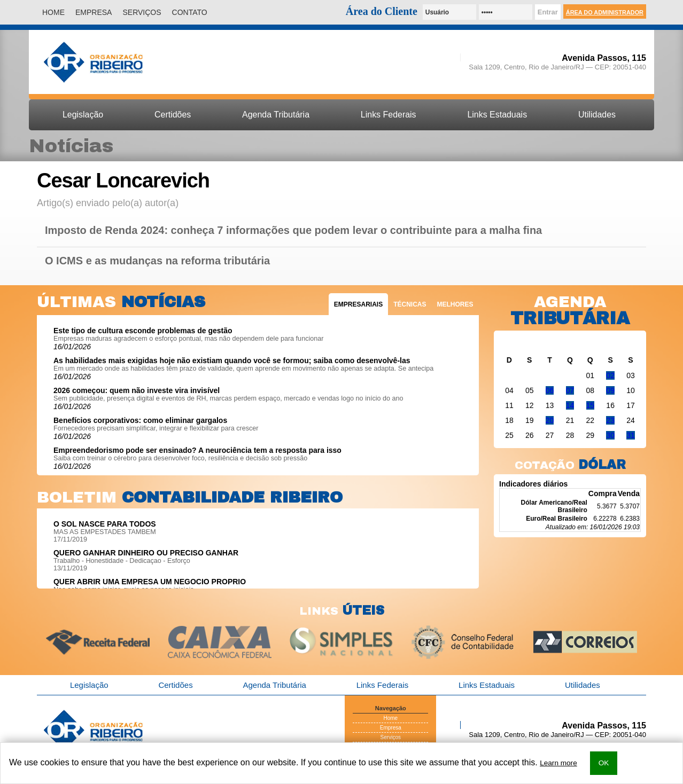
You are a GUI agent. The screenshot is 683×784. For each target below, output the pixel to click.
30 (610, 435)
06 (550, 390)
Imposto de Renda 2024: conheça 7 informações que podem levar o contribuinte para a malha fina (293, 230)
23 (610, 420)
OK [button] (604, 763)
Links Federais (389, 115)
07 (570, 390)
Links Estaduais (497, 115)
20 (550, 420)
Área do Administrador (605, 12)
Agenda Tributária (276, 115)
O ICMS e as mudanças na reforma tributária (157, 261)
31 (631, 435)
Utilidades (597, 115)
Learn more (558, 763)
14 (570, 405)
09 (610, 390)
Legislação (83, 115)
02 (610, 375)
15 (591, 405)
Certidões (173, 115)
